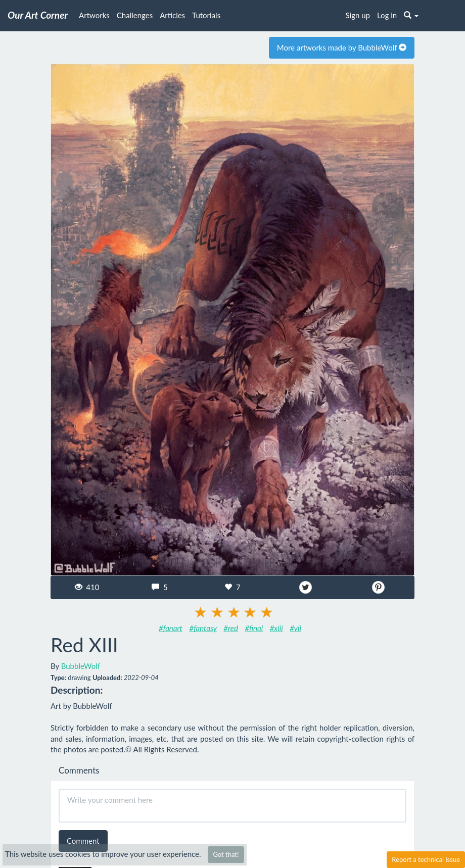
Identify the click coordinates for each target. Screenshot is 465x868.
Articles (172, 15)
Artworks (94, 15)
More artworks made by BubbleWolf (342, 47)
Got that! (226, 854)
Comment (83, 841)
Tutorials (206, 15)
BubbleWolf (81, 666)
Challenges (135, 15)
